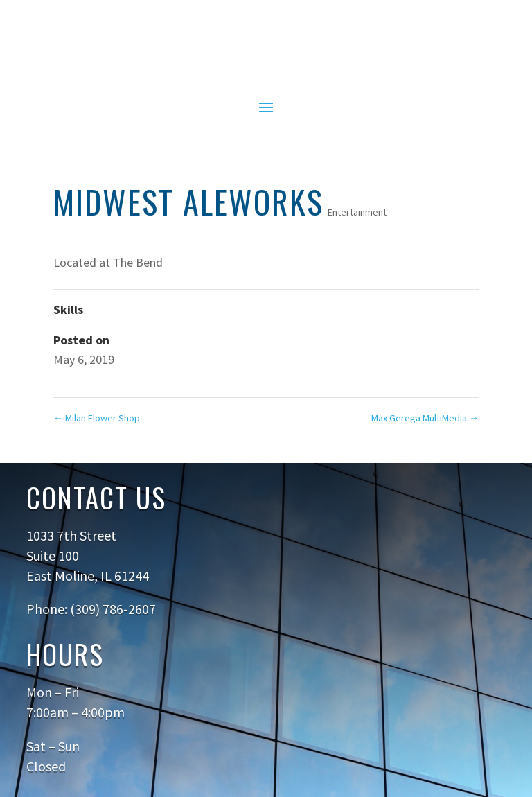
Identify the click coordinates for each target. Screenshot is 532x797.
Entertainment (357, 212)
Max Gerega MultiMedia (425, 418)
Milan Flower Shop (97, 418)
